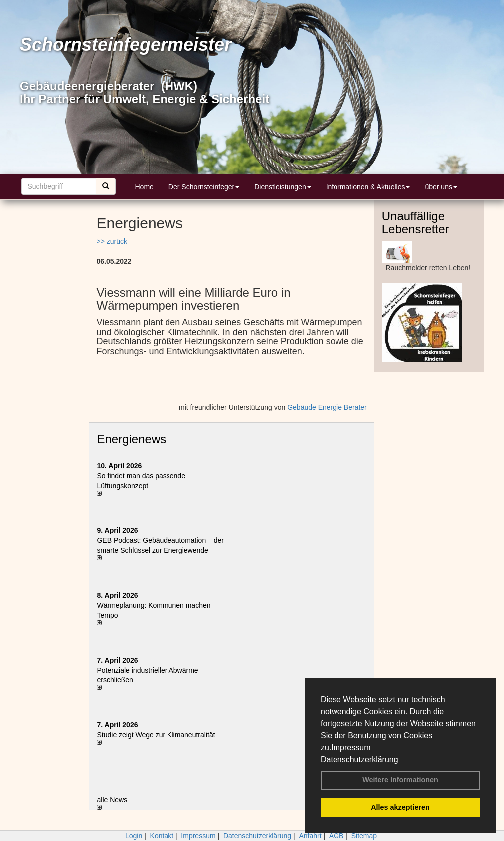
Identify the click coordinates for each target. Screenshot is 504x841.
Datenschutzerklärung (359, 759)
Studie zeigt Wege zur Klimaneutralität (156, 735)
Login (134, 836)
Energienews (131, 439)
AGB (336, 836)
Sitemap (364, 836)
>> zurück (111, 241)
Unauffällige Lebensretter (416, 223)
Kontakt (162, 836)
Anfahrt (310, 836)
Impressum (351, 748)
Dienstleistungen (283, 187)
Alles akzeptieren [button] (400, 807)
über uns (441, 187)
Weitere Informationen (400, 780)
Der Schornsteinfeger (204, 187)
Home (144, 187)
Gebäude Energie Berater (327, 407)
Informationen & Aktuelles (368, 187)
